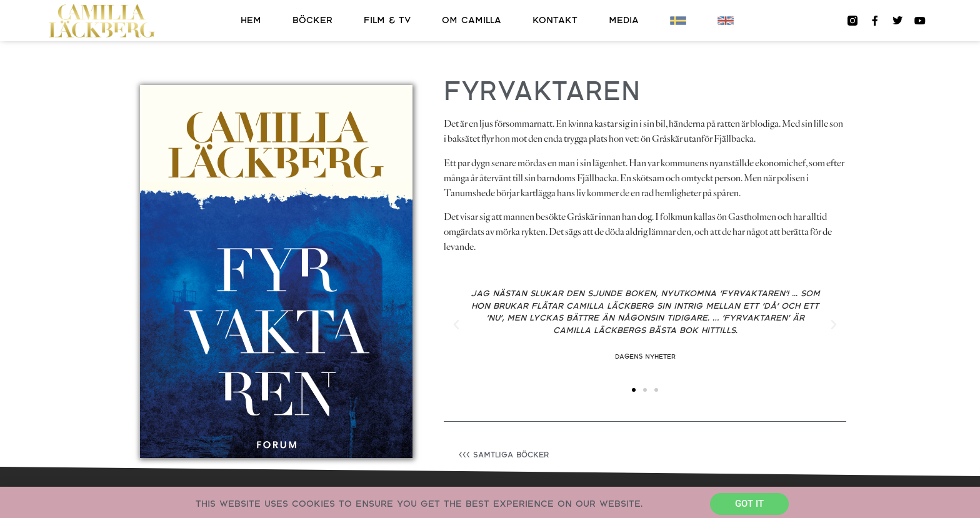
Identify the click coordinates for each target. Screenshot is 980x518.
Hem (251, 20)
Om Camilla (472, 20)
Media (624, 20)
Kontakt (555, 20)
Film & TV (387, 20)
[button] (456, 325)
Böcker (312, 20)
